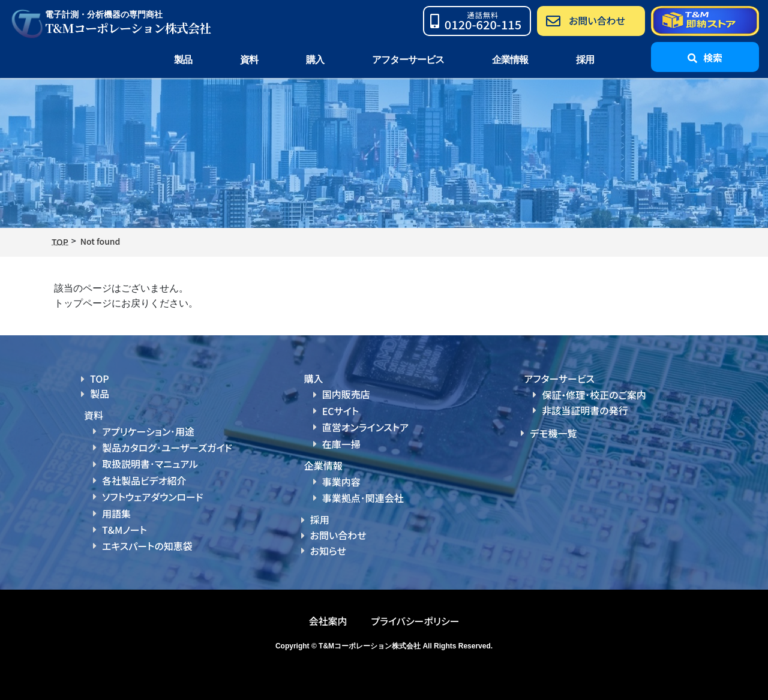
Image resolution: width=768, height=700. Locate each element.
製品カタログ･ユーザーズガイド (167, 447)
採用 (585, 60)
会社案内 (328, 621)
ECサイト (340, 411)
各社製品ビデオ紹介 (144, 480)
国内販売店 (346, 394)
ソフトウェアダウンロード (153, 497)
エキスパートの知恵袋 (147, 546)
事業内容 (341, 482)
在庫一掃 (341, 444)
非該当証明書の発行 (585, 410)
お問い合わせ (338, 535)
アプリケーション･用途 (148, 431)
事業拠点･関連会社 (363, 498)
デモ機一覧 (553, 433)
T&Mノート (124, 530)
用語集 (116, 513)
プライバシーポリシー (415, 621)
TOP (100, 378)
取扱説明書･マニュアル (150, 464)
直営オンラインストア (365, 427)
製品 (100, 393)
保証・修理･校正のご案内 (594, 395)
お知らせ (328, 551)
